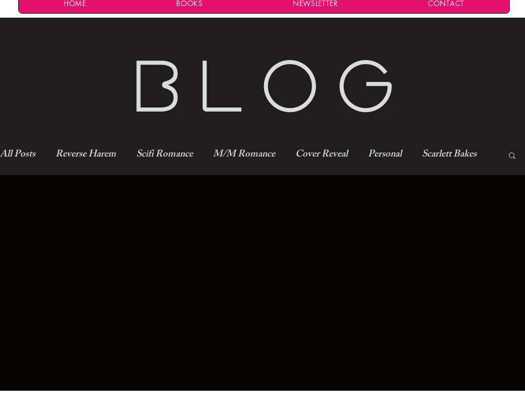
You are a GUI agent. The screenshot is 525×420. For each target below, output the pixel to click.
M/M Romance (244, 155)
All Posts (18, 155)
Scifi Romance (165, 155)
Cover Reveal (322, 155)
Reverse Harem (86, 155)
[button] (512, 156)
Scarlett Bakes (449, 155)
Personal (385, 155)
